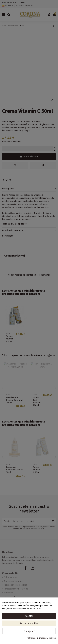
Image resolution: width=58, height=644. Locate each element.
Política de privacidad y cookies (41, 638)
